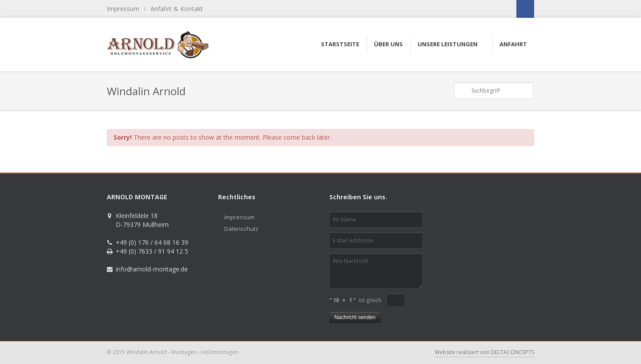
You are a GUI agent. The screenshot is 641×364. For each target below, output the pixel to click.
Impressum (123, 9)
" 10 (334, 300)
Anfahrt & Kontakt (177, 9)
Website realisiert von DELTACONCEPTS (485, 352)
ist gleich (370, 300)
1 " (352, 300)
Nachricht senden (355, 317)
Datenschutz (241, 229)
